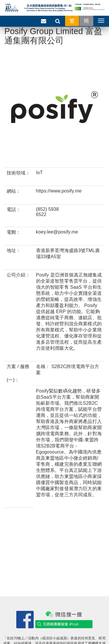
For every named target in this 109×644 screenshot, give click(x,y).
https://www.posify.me (59, 191)
